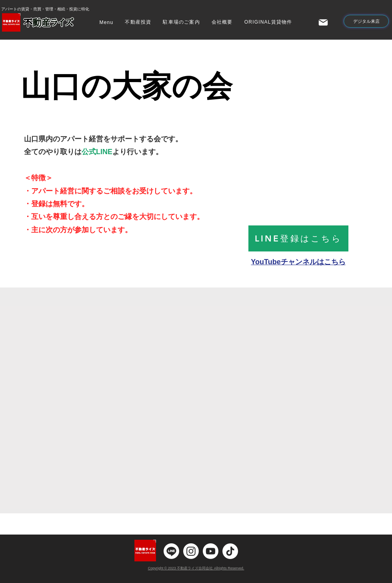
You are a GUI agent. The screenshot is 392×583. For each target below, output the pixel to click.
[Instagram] (191, 551)
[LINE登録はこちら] (298, 238)
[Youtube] (211, 551)
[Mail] (323, 22)
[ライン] (171, 551)
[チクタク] (230, 551)
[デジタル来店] (366, 21)
